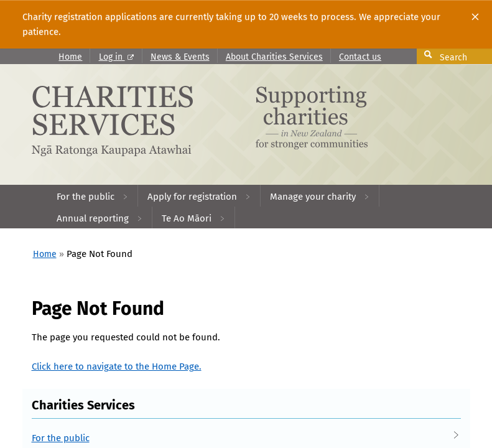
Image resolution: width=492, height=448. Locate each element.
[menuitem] (93, 196)
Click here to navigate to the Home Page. (117, 366)
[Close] (475, 17)
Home (70, 57)
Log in (117, 57)
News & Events (180, 57)
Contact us (360, 57)
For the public (234, 438)
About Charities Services (274, 57)
